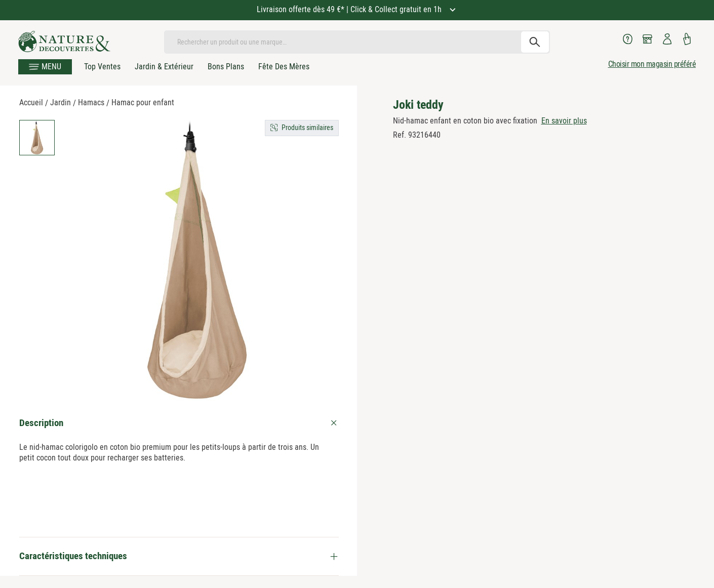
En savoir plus (564, 121)
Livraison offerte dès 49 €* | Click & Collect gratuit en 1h (350, 9)
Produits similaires (307, 128)
